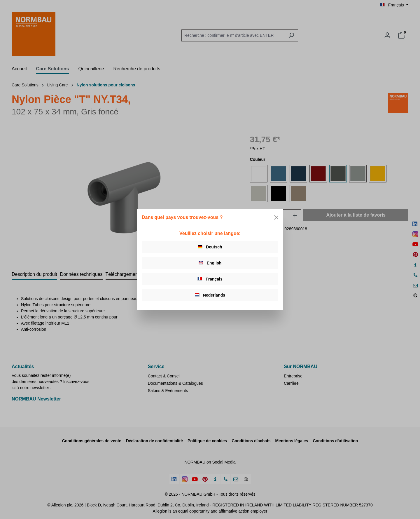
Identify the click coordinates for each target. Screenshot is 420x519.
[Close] (276, 217)
